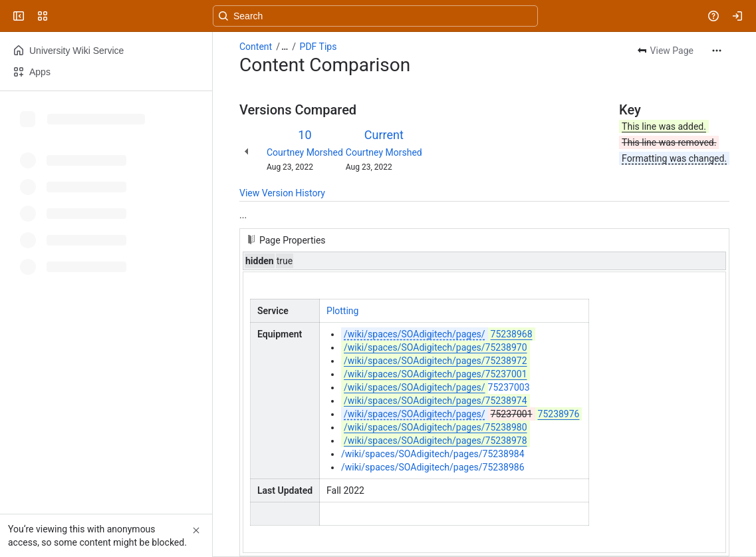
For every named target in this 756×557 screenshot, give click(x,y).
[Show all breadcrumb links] (285, 47)
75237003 (435, 387)
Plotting (342, 311)
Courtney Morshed (305, 152)
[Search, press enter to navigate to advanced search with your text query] (375, 16)
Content (256, 47)
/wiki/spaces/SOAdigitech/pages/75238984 (433, 454)
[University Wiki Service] (61, 16)
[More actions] (717, 51)
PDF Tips (318, 47)
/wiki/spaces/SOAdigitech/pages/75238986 (433, 467)
